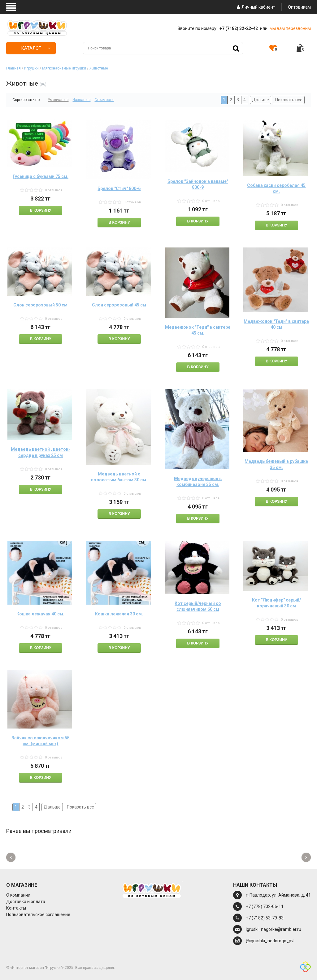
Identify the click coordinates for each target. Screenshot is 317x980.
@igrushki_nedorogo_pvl (270, 941)
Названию (81, 100)
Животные (99, 68)
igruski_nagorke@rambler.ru (274, 929)
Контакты (16, 908)
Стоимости (104, 100)
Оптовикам (299, 7)
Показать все (289, 100)
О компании (18, 895)
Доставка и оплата (26, 902)
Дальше (261, 100)
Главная (13, 68)
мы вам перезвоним (290, 28)
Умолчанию (58, 100)
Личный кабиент (255, 7)
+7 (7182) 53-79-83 (265, 918)
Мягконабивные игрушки (64, 68)
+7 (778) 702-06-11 (265, 906)
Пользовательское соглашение (38, 915)
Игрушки (31, 68)
